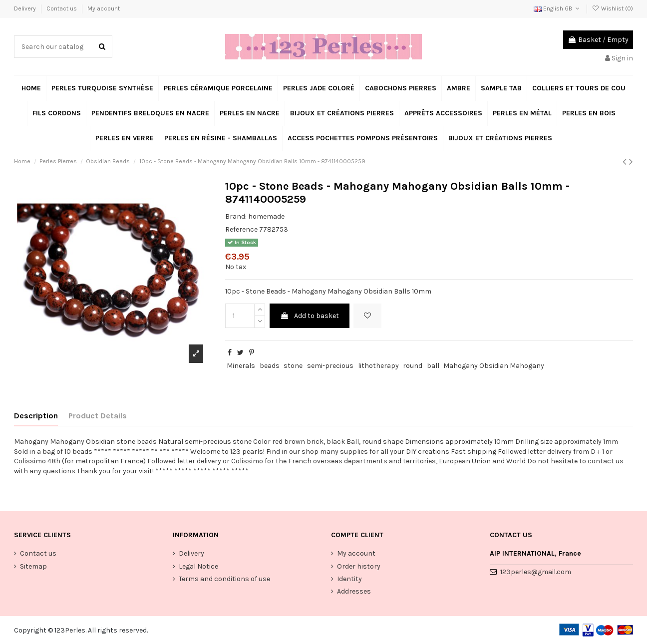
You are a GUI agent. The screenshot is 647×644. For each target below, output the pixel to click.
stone (293, 366)
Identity (349, 579)
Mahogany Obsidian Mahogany (494, 366)
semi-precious (330, 366)
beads (270, 366)
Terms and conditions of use (224, 579)
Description (36, 416)
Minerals (241, 366)
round (413, 366)
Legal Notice (198, 566)
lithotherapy (378, 366)
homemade (266, 216)
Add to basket (310, 316)
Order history (359, 566)
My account (104, 8)
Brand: (236, 216)
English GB (557, 8)
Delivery (26, 8)
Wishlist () (613, 8)
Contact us (62, 8)
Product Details (98, 416)
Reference (241, 229)
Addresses (354, 591)
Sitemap (33, 566)
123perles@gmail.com (536, 572)
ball (433, 366)
